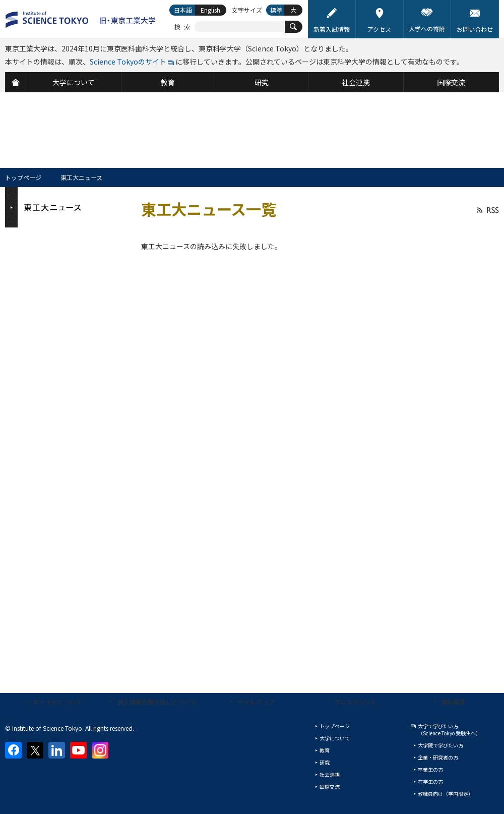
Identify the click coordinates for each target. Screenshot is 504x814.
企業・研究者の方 (438, 757)
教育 (325, 750)
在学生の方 (430, 781)
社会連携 (330, 774)
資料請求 (453, 702)
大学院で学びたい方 (440, 745)
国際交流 (330, 787)
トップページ (23, 177)
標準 (276, 10)
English (210, 10)
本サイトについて (57, 702)
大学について (335, 738)
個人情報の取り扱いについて (157, 702)
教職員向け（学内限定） (446, 794)
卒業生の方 (430, 769)
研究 (325, 762)
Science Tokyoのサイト (128, 62)
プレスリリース (355, 702)
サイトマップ (256, 702)
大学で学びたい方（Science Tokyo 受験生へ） (449, 730)
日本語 (183, 10)
